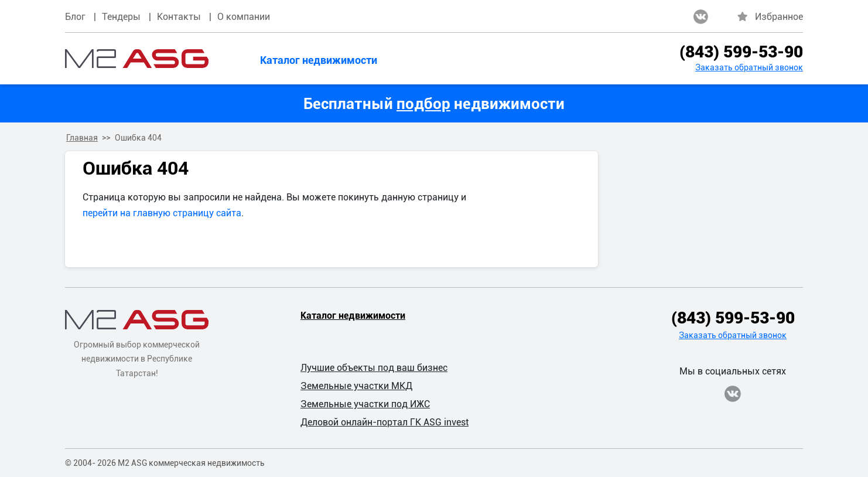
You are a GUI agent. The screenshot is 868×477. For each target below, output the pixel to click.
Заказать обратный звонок (749, 67)
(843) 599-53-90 (741, 52)
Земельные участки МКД (356, 386)
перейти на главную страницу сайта (162, 213)
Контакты (179, 17)
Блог (75, 17)
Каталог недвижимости (319, 60)
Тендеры (121, 17)
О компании (244, 17)
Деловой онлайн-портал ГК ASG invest (385, 422)
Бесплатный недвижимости (434, 104)
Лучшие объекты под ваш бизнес (374, 368)
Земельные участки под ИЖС (365, 404)
